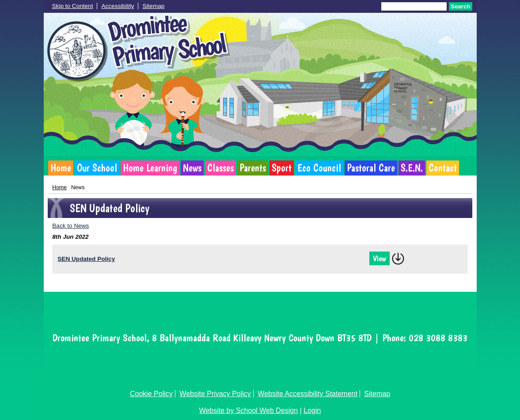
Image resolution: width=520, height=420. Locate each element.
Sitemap (153, 6)
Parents (253, 168)
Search (460, 6)
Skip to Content (73, 6)
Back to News (70, 226)
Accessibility (118, 6)
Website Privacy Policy (215, 394)
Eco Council (319, 168)
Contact (443, 168)
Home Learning (150, 168)
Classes (220, 168)
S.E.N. (412, 168)
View (380, 258)
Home (61, 168)
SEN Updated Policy (86, 259)
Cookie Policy (151, 394)
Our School (97, 168)
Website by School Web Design (249, 410)
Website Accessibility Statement (307, 394)
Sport (282, 168)
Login (312, 410)
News (192, 168)
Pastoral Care (371, 168)
